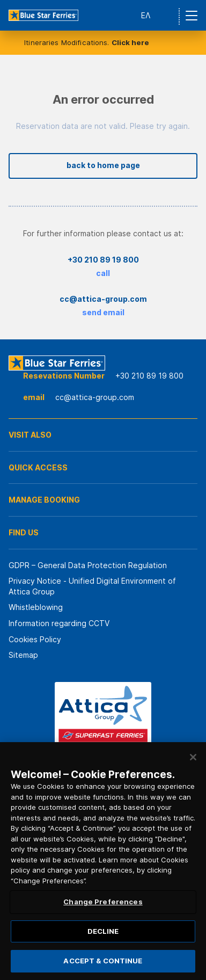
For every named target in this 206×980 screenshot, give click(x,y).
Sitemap (23, 655)
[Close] (193, 757)
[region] (103, 861)
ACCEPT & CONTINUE (103, 961)
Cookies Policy (35, 639)
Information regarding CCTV (59, 623)
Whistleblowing (36, 607)
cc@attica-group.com (103, 299)
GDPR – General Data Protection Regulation (88, 565)
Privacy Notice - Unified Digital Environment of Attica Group (92, 586)
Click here (130, 42)
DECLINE (103, 931)
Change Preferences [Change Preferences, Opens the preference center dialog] (103, 902)
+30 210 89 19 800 (103, 260)
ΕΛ (146, 15)
